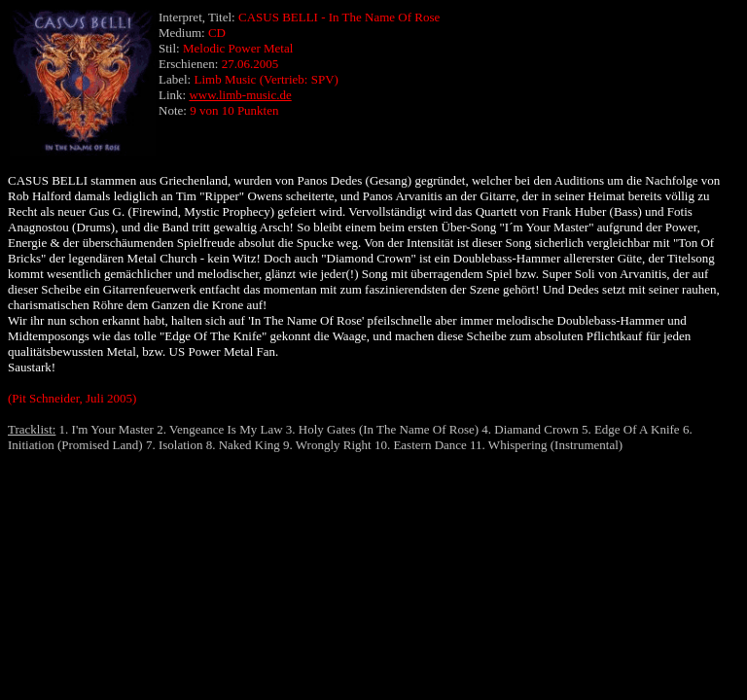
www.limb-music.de (240, 95)
